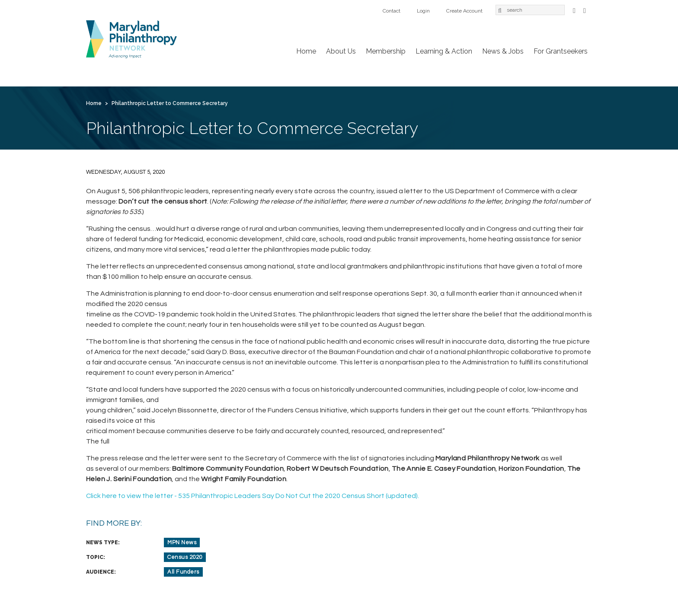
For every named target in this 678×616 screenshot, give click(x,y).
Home (306, 51)
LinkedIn (585, 10)
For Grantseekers (561, 51)
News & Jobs (503, 51)
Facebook (574, 10)
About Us (341, 51)
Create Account (464, 11)
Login (423, 11)
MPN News (182, 543)
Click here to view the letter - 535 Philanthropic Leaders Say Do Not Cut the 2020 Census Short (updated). (253, 496)
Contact (392, 11)
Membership (386, 51)
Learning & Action (444, 51)
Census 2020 (185, 557)
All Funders (183, 572)
